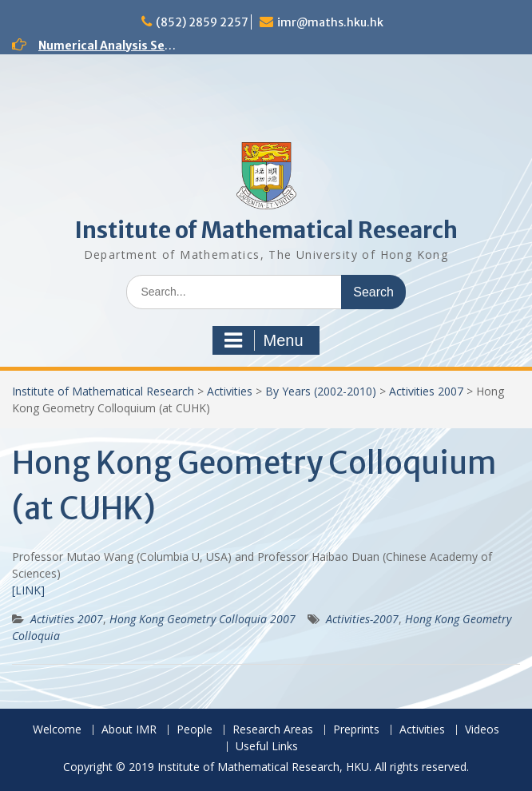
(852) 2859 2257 (202, 22)
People (195, 730)
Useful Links (267, 747)
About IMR (129, 730)
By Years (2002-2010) (321, 391)
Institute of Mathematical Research (266, 230)
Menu (264, 340)
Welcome (57, 730)
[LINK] (28, 590)
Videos (482, 730)
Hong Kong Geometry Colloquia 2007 (202, 619)
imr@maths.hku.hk (330, 22)
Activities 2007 (426, 391)
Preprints (356, 730)
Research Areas (273, 730)
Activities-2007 (362, 619)
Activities (230, 391)
